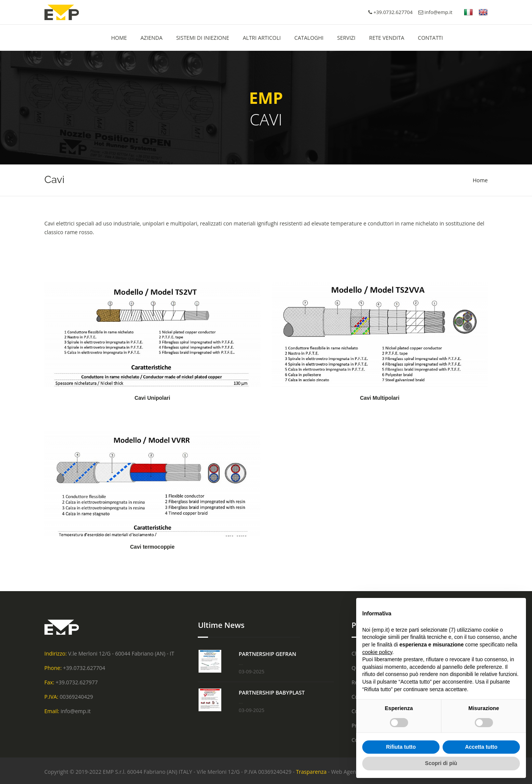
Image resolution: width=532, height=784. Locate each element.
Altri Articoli (262, 38)
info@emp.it (435, 12)
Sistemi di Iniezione (203, 38)
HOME (119, 38)
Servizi (346, 38)
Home (480, 180)
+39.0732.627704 (84, 668)
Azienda (152, 38)
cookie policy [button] (377, 652)
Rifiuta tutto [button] (401, 747)
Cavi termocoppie (152, 547)
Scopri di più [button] (441, 763)
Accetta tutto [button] (481, 747)
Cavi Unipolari (152, 398)
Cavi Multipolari (380, 398)
